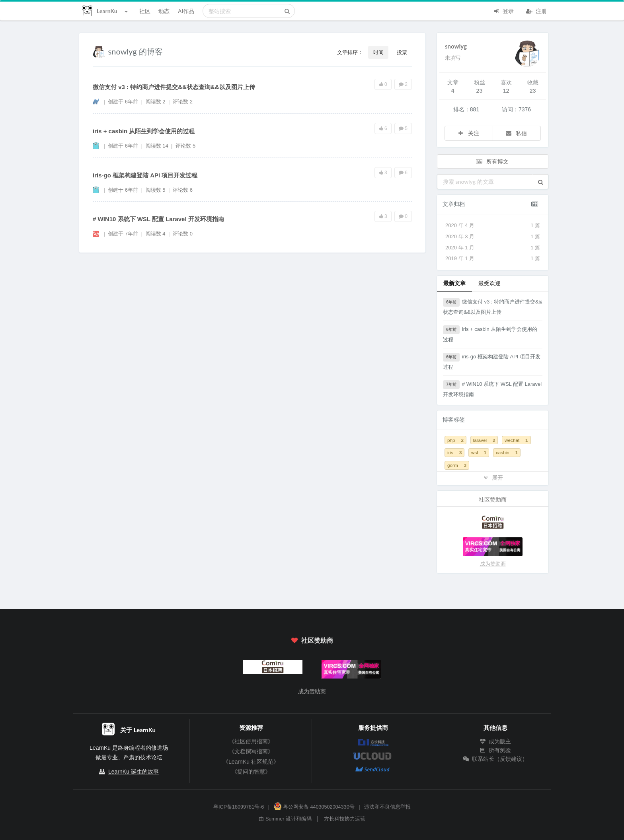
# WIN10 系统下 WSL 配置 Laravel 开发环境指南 (158, 219)
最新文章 (454, 283)
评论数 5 (185, 146)
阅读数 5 (156, 190)
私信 (516, 133)
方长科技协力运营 (345, 819)
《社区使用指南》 (251, 741)
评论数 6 (183, 190)
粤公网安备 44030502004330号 (314, 807)
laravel (484, 440)
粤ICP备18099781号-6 (239, 807)
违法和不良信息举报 (387, 807)
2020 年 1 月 (493, 248)
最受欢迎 (489, 283)
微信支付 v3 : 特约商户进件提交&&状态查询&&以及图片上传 (174, 87)
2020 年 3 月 (493, 237)
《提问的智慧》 (251, 772)
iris (454, 452)
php (455, 440)
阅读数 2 (156, 102)
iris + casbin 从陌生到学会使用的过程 (144, 131)
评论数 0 (183, 234)
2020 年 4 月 (493, 226)
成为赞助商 (493, 564)
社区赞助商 (312, 640)
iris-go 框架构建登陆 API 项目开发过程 (145, 175)
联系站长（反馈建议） (495, 759)
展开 (493, 477)
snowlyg (456, 46)
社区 (145, 11)
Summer (275, 819)
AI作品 (186, 11)
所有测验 (495, 750)
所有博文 (492, 161)
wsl (479, 452)
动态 (164, 11)
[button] (541, 182)
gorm (457, 465)
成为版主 (495, 741)
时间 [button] (378, 52)
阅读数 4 (156, 234)
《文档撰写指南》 (251, 751)
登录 (503, 10)
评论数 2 (183, 102)
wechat (516, 440)
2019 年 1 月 (493, 259)
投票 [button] (402, 52)
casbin (507, 452)
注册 (536, 10)
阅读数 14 (158, 146)
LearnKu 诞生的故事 (134, 772)
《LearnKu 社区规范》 (251, 762)
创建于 (123, 102)
